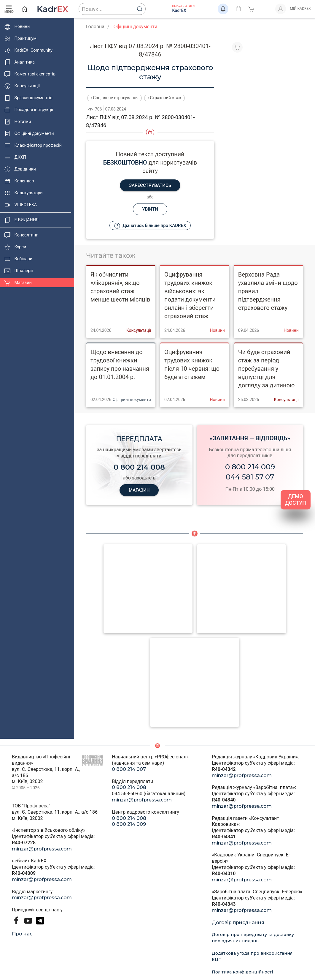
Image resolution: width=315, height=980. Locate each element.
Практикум (20, 39)
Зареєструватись (150, 185)
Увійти (150, 209)
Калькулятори (24, 193)
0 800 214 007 (129, 769)
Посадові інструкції (29, 110)
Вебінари (18, 259)
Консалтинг (21, 235)
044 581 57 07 (250, 477)
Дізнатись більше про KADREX (150, 226)
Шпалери (19, 271)
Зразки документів (28, 98)
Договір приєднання (238, 923)
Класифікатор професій (33, 146)
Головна (95, 27)
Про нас (22, 934)
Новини (17, 27)
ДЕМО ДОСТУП (296, 500)
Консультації (22, 86)
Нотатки (18, 122)
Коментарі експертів (30, 74)
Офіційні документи (29, 134)
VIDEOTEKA (21, 205)
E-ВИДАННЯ (22, 220)
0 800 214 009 (250, 467)
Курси (15, 247)
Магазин (18, 283)
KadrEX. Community (28, 51)
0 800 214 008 (129, 787)
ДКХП (15, 157)
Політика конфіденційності (242, 972)
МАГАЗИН (139, 490)
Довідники (20, 169)
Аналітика (20, 62)
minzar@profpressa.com (42, 849)
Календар (19, 181)
